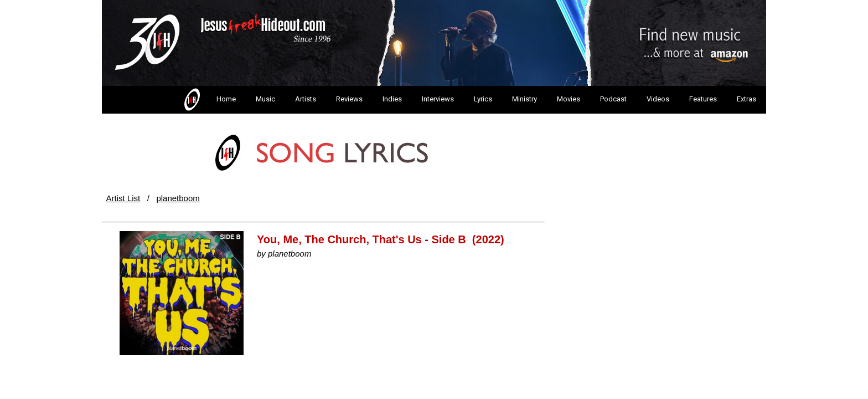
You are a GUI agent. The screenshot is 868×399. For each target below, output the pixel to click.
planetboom (178, 198)
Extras (746, 99)
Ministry (525, 99)
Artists (306, 99)
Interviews (438, 99)
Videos (658, 99)
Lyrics (483, 99)
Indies (392, 99)
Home (209, 100)
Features (703, 99)
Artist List (123, 198)
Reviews (349, 99)
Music (265, 99)
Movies (569, 99)
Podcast (613, 99)
